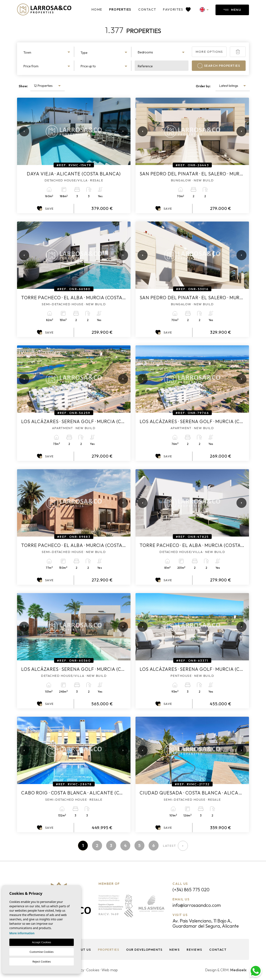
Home (97, 9)
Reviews (194, 950)
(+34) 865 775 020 (191, 890)
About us (82, 950)
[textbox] (47, 52)
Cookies (93, 970)
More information (22, 933)
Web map (110, 970)
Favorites (177, 9)
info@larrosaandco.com (197, 905)
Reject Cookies (42, 962)
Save (45, 208)
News (174, 950)
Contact (147, 9)
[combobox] (47, 52)
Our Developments (144, 950)
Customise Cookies (41, 952)
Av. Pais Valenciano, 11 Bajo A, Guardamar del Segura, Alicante (206, 923)
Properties (120, 9)
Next (122, 131)
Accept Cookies (42, 942)
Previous (21, 131)
